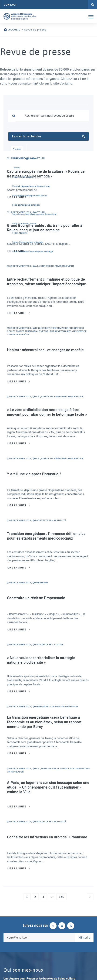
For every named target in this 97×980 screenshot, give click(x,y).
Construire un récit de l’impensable (36, 598)
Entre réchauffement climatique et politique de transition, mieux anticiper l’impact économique (47, 282)
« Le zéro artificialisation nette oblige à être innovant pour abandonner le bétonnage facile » (47, 412)
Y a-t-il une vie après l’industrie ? (34, 474)
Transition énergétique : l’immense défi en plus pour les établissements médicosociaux (46, 536)
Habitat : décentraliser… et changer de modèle (45, 350)
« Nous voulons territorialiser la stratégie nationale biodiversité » (41, 660)
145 (62, 897)
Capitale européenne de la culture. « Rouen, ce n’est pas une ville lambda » (46, 174)
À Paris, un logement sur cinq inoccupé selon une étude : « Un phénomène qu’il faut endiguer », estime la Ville (48, 787)
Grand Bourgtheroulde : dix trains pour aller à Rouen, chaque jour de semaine (45, 228)
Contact (10, 5)
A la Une (17, 149)
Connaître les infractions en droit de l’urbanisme (47, 837)
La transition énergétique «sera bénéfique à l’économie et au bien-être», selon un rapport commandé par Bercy (44, 722)
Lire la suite (17, 197)
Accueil (14, 30)
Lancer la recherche (48, 136)
